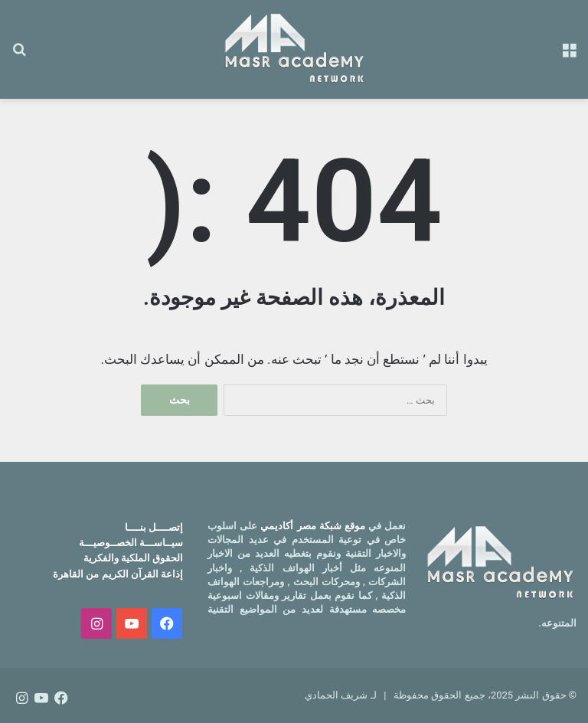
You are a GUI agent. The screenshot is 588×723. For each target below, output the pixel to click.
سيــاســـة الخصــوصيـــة (131, 543)
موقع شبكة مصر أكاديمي (313, 526)
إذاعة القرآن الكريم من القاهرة (118, 574)
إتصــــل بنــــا (154, 527)
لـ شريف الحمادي (340, 695)
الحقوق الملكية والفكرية (133, 558)
